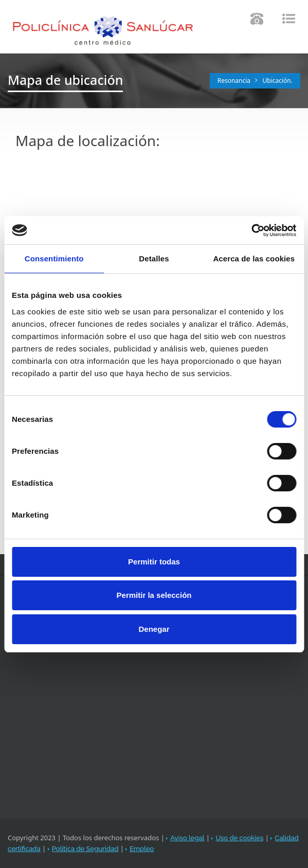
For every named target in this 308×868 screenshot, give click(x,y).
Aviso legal (187, 838)
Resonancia (234, 81)
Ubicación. (278, 81)
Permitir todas (154, 562)
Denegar (154, 629)
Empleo (142, 849)
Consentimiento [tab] (54, 259)
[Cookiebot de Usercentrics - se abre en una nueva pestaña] (251, 231)
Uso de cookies (239, 838)
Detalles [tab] (154, 259)
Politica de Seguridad (85, 849)
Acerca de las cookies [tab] (254, 259)
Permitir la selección (154, 595)
